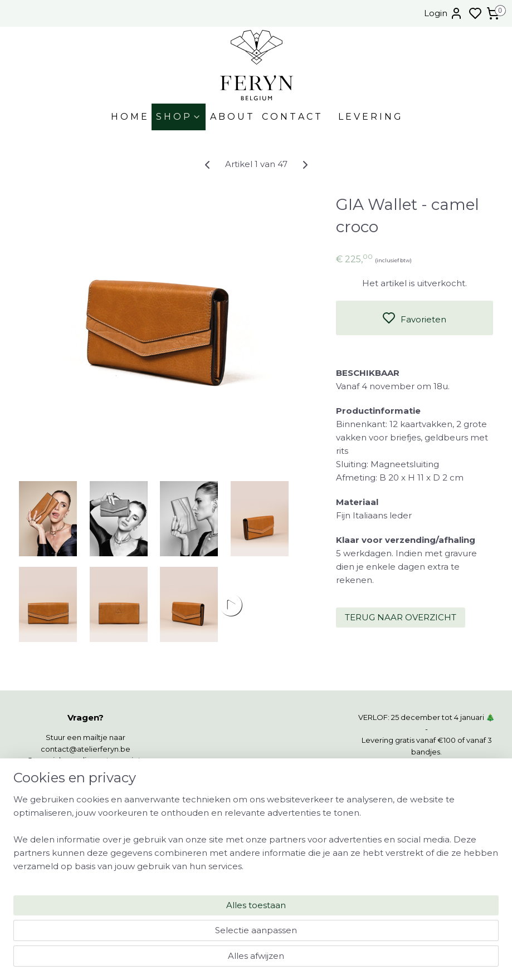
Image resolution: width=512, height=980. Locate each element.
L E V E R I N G (370, 117)
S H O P (179, 117)
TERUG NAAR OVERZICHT (401, 617)
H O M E (129, 117)
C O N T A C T (291, 117)
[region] (182, 920)
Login (443, 13)
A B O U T (231, 117)
